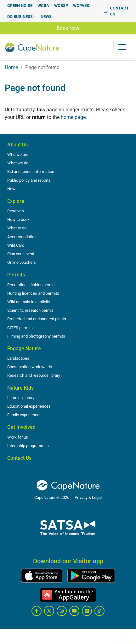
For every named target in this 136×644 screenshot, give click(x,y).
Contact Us (19, 458)
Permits (16, 275)
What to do (17, 228)
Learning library (21, 398)
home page (73, 117)
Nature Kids (20, 388)
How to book (18, 219)
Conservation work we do (30, 367)
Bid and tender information (31, 171)
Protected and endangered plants (37, 319)
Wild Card (16, 245)
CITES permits (20, 328)
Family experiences (24, 415)
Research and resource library (34, 375)
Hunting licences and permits (33, 293)
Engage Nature (24, 349)
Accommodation (22, 237)
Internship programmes (28, 446)
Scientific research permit (30, 310)
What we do (18, 163)
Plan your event (21, 254)
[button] (21, 17)
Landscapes (18, 358)
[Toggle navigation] (122, 47)
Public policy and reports (29, 180)
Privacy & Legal (88, 497)
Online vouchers (22, 262)
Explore (16, 201)
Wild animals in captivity (29, 302)
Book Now (68, 28)
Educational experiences (29, 406)
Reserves (16, 211)
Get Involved (21, 427)
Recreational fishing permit (31, 285)
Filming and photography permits (36, 336)
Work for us (18, 437)
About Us (17, 145)
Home (11, 67)
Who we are (18, 154)
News (12, 189)
